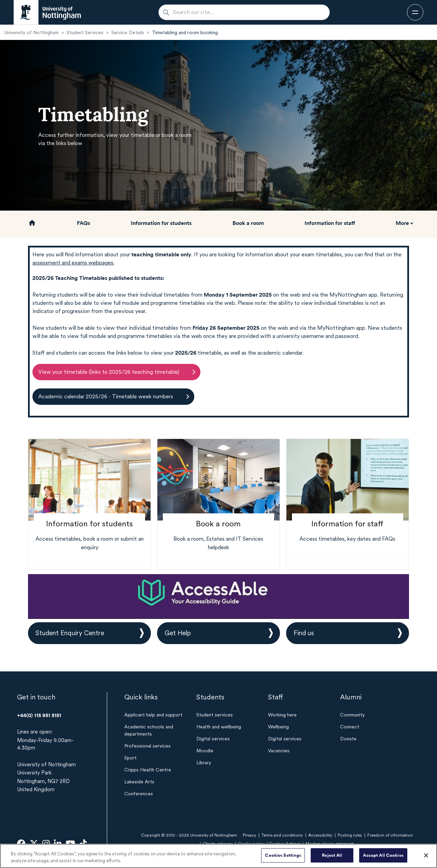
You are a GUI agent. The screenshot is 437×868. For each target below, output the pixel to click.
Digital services (213, 739)
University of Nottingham (31, 32)
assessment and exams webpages (73, 263)
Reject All (332, 856)
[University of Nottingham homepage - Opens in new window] (47, 12)
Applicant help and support (153, 715)
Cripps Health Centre (148, 770)
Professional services (147, 746)
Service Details (128, 32)
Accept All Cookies (383, 856)
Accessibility (320, 835)
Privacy (249, 835)
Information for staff (330, 223)
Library (204, 763)
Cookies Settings (283, 856)
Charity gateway (218, 844)
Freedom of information (390, 835)
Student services (215, 715)
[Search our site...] (248, 12)
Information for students (161, 223)
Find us (304, 633)
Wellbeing (278, 727)
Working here (282, 715)
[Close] (426, 856)
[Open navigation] (415, 12)
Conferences (139, 794)
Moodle (205, 751)
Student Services (85, 32)
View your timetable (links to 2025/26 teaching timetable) (109, 372)
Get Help (178, 633)
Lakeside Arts (139, 782)
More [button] (402, 223)
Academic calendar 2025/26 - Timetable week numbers (106, 396)
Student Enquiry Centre (70, 633)
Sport (130, 758)
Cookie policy (251, 844)
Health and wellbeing (219, 727)
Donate (348, 739)
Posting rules (350, 835)
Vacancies (279, 751)
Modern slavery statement (330, 844)
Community (352, 715)
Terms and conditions (282, 835)
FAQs (83, 223)
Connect (350, 727)
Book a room (248, 223)
